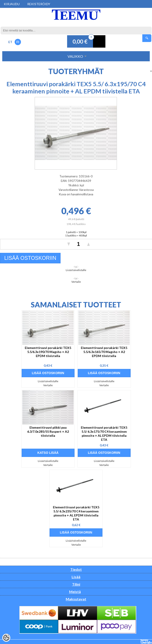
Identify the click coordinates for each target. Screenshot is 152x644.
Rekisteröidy (39, 4)
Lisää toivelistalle (76, 270)
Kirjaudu (12, 4)
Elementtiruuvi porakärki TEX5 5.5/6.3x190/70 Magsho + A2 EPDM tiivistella (48, 352)
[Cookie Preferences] (6, 638)
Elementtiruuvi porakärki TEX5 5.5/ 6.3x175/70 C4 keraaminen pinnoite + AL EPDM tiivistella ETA (104, 433)
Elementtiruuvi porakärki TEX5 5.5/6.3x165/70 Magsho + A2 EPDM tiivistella (104, 352)
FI (18, 42)
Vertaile (76, 282)
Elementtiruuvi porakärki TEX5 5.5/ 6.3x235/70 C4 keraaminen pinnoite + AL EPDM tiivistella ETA (76, 513)
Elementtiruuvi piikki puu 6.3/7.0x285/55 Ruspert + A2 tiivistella (48, 431)
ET (10, 42)
